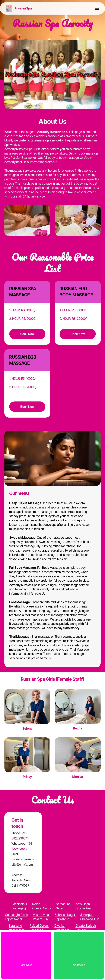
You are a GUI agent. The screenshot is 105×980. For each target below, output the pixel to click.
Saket (60, 908)
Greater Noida (42, 908)
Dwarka (59, 926)
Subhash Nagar (65, 915)
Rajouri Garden (40, 926)
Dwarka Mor (62, 930)
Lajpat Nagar (14, 919)
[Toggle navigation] (97, 8)
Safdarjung (63, 904)
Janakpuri (87, 915)
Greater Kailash (86, 926)
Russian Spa (23, 8)
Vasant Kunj (41, 919)
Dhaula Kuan (84, 908)
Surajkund (15, 926)
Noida (36, 904)
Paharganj (19, 908)
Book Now (27, 334)
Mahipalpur (20, 904)
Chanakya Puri (90, 919)
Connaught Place (16, 915)
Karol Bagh (83, 904)
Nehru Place (17, 930)
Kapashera (62, 919)
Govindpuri (83, 930)
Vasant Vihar (41, 915)
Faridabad (36, 930)
